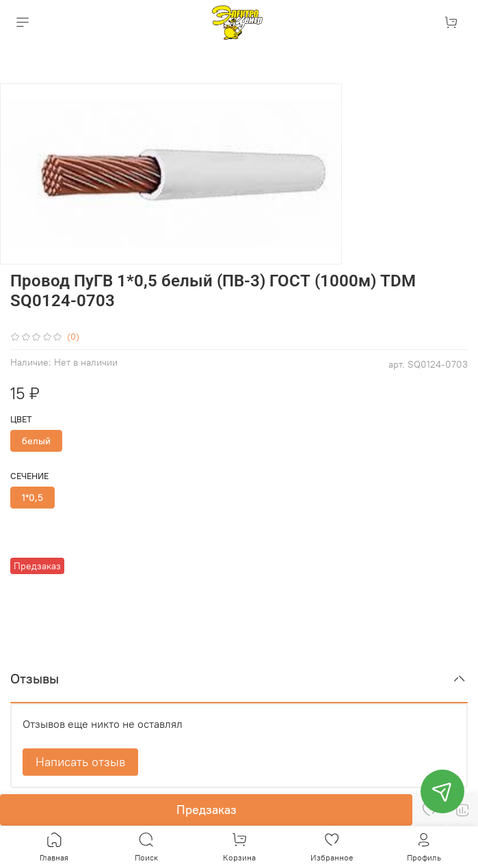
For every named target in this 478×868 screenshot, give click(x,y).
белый (36, 441)
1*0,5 (32, 498)
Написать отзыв (80, 762)
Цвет (21, 419)
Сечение (29, 476)
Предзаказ (207, 810)
